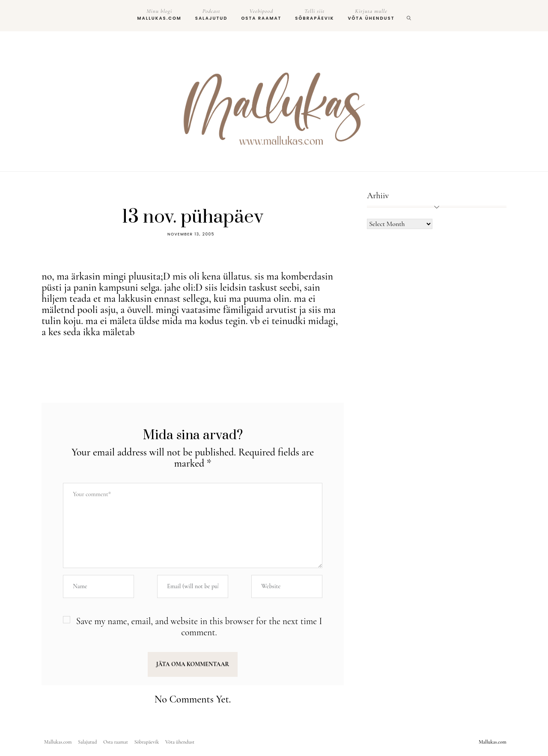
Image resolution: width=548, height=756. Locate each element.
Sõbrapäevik (314, 15)
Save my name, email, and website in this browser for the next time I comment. (199, 627)
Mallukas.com (159, 15)
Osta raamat (261, 15)
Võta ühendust (371, 15)
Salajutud (211, 15)
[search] (409, 16)
